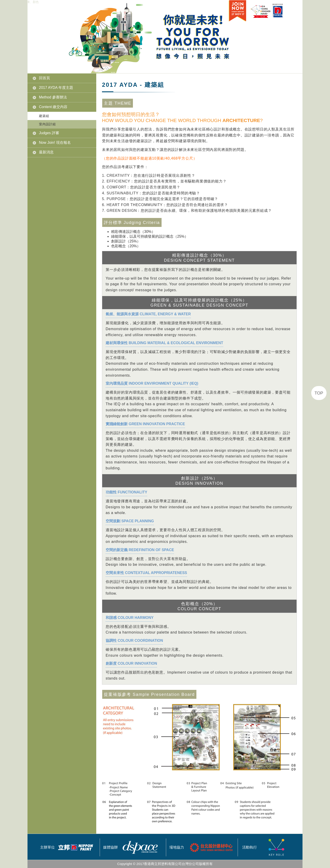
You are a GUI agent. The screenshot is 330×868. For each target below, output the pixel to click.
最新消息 (46, 152)
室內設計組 (47, 124)
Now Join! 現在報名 (55, 143)
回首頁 (44, 78)
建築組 (44, 116)
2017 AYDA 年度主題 (56, 88)
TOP (319, 393)
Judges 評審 (49, 133)
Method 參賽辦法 (53, 97)
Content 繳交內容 (53, 107)
